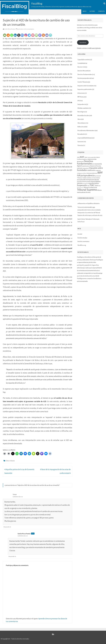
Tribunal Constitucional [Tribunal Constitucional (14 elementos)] (90, 188)
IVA (79, 101)
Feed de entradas (82, 238)
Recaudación (81, 134)
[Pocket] (33, 35)
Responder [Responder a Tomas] (7, 527)
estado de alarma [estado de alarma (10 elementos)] (86, 166)
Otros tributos (10, 461)
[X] (19, 35)
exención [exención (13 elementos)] (80, 168)
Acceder (80, 234)
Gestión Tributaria (83, 82)
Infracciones (81, 93)
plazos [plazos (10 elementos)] (78, 180)
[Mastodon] (40, 35)
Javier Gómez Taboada (84, 219)
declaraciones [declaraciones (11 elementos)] (80, 162)
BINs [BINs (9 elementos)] (95, 157)
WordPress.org (82, 245)
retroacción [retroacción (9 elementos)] (85, 183)
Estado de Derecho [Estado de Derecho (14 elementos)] (96, 166)
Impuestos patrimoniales (85, 89)
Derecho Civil (81, 67)
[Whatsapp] (12, 35)
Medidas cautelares (83, 108)
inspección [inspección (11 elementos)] (98, 170)
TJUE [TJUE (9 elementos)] (99, 186)
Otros (79, 119)
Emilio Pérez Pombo (10, 29)
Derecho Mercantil (83, 71)
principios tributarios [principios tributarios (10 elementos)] (82, 182)
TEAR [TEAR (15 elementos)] (96, 186)
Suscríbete (83, 42)
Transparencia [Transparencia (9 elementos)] (80, 188)
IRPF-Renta (81, 97)
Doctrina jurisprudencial (84, 78)
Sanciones (81, 142)
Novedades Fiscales (83, 116)
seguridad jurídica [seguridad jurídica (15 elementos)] (94, 183)
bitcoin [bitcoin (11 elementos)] (98, 157)
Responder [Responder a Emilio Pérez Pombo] (12, 556)
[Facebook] (22, 35)
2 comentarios (30, 29)
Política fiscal (81, 127)
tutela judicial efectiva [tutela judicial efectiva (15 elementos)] (84, 192)
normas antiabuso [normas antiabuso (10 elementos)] (96, 178)
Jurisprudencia (82, 104)
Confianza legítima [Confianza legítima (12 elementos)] (82, 159)
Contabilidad (81, 63)
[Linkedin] (15, 35)
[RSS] (43, 35)
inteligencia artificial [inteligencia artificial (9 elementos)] (82, 173)
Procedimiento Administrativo (86, 131)
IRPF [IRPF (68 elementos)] (100, 173)
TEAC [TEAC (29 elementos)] (92, 185)
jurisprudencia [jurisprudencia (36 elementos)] (88, 176)
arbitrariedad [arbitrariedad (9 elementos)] (91, 157)
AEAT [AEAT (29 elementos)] (82, 157)
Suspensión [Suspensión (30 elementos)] (82, 185)
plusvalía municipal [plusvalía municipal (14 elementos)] (86, 180)
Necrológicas (81, 112)
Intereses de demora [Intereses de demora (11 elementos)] (92, 173)
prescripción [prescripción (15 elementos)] (95, 180)
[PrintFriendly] (50, 35)
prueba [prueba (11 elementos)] (89, 182)
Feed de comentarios (83, 242)
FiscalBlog (37, 4)
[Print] (8, 35)
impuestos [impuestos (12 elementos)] (86, 168)
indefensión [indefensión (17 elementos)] (91, 170)
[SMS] (36, 35)
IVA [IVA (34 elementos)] (79, 176)
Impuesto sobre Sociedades (86, 86)
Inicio (85, 11)
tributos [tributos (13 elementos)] (99, 190)
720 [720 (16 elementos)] (78, 157)
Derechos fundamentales (85, 75)
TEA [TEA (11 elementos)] (88, 186)
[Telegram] (29, 35)
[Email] (5, 35)
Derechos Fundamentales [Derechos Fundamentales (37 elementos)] (85, 163)
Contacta (101, 11)
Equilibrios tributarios (94, 204)
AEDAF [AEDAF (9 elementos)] (86, 157)
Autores (92, 11)
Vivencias (80, 145)
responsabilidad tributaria (85, 138)
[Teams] (47, 35)
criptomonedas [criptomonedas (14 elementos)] (92, 159)
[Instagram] (26, 35)
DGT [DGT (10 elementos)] (93, 164)
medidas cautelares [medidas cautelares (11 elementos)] (87, 178)
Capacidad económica (84, 60)
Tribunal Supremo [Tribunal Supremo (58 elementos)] (87, 190)
